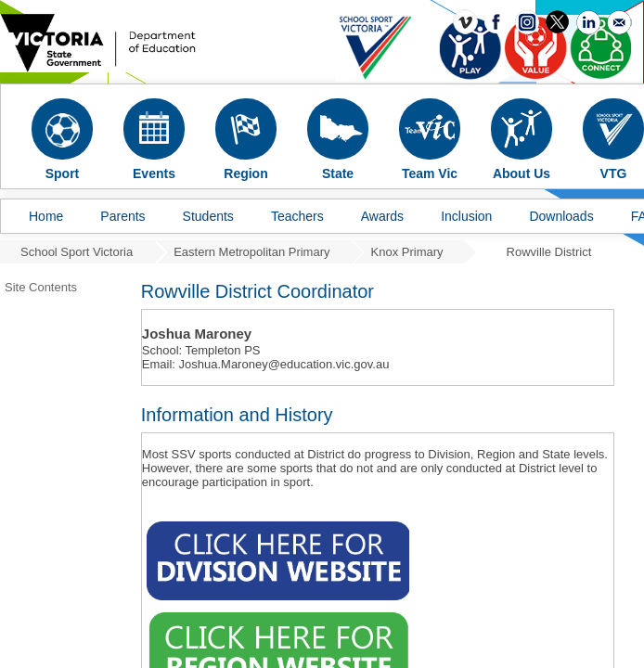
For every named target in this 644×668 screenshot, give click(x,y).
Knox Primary (407, 252)
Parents (122, 216)
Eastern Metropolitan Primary (251, 252)
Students (208, 216)
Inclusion (466, 216)
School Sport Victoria (77, 252)
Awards (382, 216)
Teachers (297, 216)
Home (46, 216)
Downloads (561, 216)
